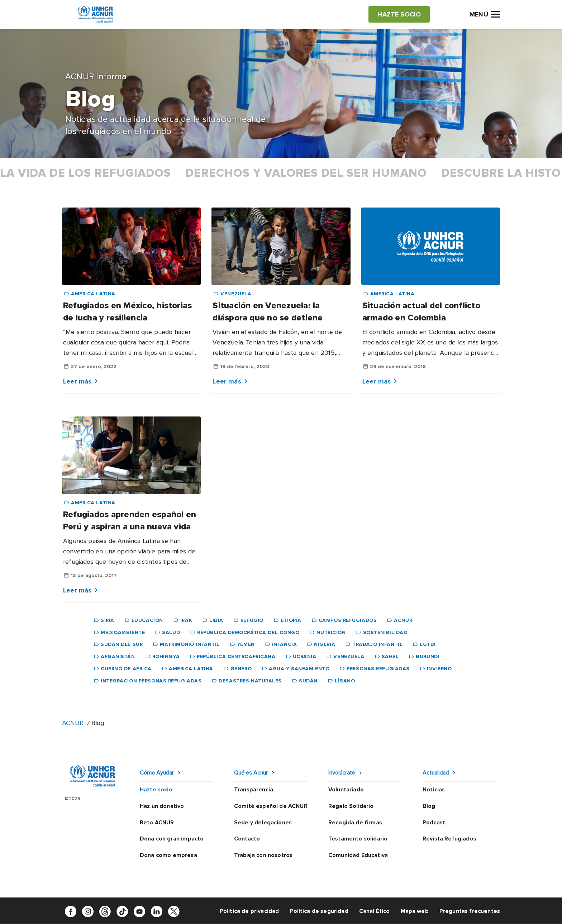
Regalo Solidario (351, 806)
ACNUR (73, 723)
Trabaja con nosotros (263, 855)
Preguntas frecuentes (470, 911)
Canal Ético (375, 911)
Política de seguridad (319, 911)
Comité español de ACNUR (271, 806)
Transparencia (254, 790)
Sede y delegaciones (263, 823)
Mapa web (415, 911)
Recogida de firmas (355, 823)
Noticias (434, 790)
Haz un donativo (162, 806)
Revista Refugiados (449, 839)
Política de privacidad (249, 911)
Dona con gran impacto (172, 839)
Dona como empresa (168, 855)
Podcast (434, 823)
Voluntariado (346, 790)
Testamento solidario (358, 839)
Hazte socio (156, 790)
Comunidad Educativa (358, 855)
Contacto (247, 839)
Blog (429, 806)
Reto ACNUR (157, 823)
